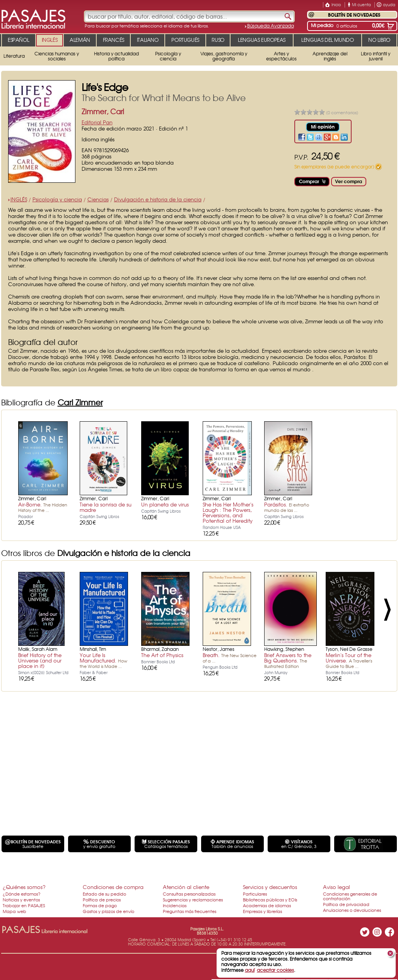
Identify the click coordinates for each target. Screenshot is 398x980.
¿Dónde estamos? (22, 894)
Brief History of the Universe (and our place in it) (40, 660)
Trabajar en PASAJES (24, 905)
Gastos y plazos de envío (108, 911)
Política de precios (102, 899)
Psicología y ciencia (57, 199)
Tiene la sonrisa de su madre (106, 507)
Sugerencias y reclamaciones (193, 899)
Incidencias (175, 905)
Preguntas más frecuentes (190, 911)
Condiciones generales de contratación (350, 896)
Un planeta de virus (165, 504)
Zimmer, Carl (103, 111)
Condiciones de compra (113, 887)
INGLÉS (19, 199)
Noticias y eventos (21, 899)
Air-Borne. (43, 507)
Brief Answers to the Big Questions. (288, 660)
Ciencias (98, 199)
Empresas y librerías (262, 911)
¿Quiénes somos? (24, 887)
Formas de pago (100, 905)
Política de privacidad (346, 904)
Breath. (230, 657)
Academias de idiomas (267, 905)
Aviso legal (337, 887)
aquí (250, 970)
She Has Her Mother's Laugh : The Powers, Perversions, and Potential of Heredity (228, 512)
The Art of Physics (162, 655)
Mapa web (15, 911)
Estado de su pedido (104, 894)
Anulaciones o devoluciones (352, 910)
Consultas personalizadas (189, 894)
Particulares (255, 894)
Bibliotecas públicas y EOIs (270, 899)
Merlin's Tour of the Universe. (349, 660)
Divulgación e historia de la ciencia (158, 199)
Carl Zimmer (80, 402)
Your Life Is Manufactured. (103, 660)
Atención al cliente (186, 887)
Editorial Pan (97, 122)
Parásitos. (287, 507)
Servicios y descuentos (270, 887)
